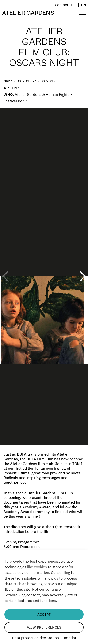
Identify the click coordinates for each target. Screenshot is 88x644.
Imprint (70, 638)
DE (73, 5)
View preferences (44, 627)
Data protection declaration (35, 638)
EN (84, 5)
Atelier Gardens (28, 13)
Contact (62, 5)
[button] (82, 276)
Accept (44, 614)
